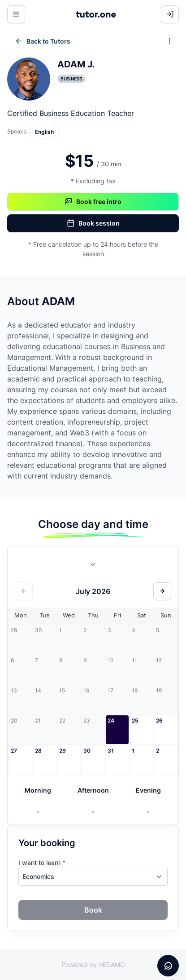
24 (111, 721)
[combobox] (93, 566)
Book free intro (93, 202)
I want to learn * (42, 862)
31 (111, 751)
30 (87, 751)
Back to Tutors (43, 41)
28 (38, 751)
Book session (93, 223)
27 (14, 751)
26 (159, 721)
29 (63, 751)
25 (135, 721)
